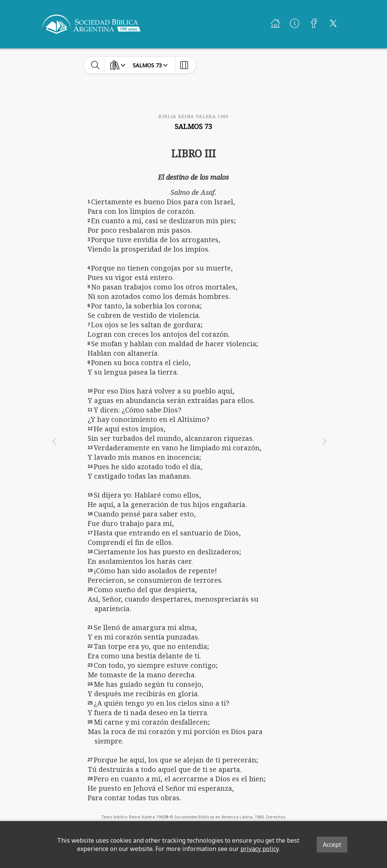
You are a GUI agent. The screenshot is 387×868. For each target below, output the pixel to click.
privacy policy (259, 849)
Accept (332, 845)
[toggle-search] (95, 65)
